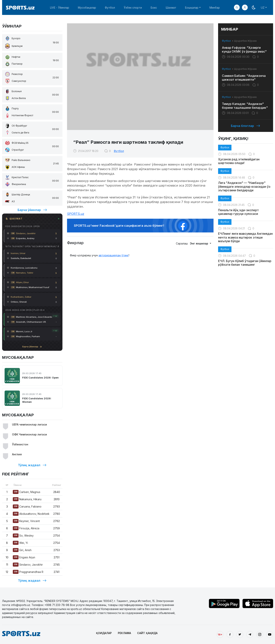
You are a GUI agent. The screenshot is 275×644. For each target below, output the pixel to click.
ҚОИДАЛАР (104, 633)
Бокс (154, 8)
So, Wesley (23, 536)
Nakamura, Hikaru (27, 499)
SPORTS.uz (76, 214)
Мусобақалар (87, 8)
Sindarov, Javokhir (28, 565)
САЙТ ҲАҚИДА (147, 633)
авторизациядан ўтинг (114, 255)
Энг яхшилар (199, 243)
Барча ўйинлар (32, 210)
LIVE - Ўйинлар (60, 8)
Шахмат (171, 8)
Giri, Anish (22, 550)
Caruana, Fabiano (27, 506)
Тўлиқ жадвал (32, 465)
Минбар (215, 8)
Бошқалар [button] (192, 8)
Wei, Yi (20, 543)
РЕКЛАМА (124, 633)
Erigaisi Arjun (24, 557)
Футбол (110, 8)
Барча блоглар (245, 126)
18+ (220, 634)
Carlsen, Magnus (27, 492)
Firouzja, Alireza (26, 528)
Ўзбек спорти (133, 8)
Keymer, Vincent (26, 521)
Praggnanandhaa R (28, 572)
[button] (245, 7)
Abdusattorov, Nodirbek (31, 514)
